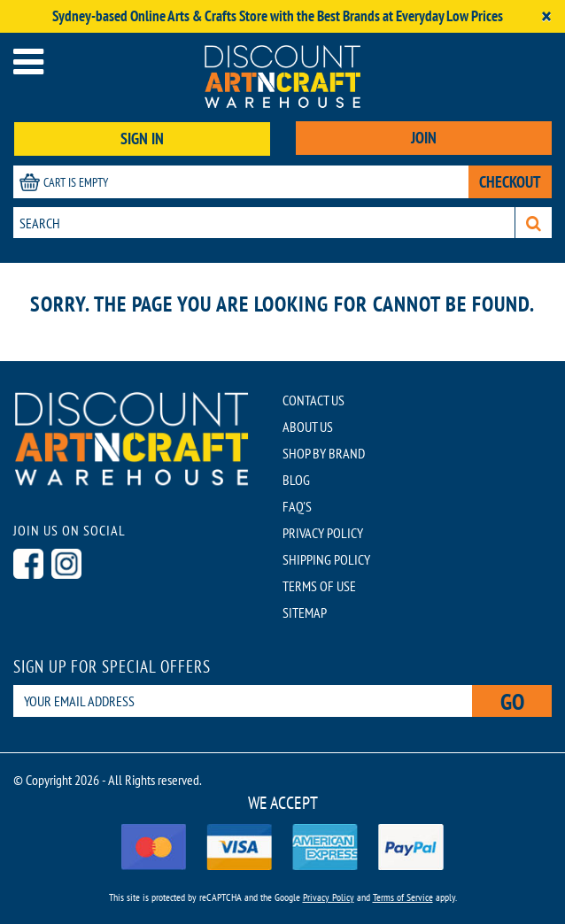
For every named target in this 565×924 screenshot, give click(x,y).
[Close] (546, 16)
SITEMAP (305, 612)
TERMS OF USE (319, 586)
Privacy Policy (329, 897)
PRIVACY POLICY (323, 533)
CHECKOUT (510, 182)
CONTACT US (313, 400)
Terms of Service (403, 897)
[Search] (534, 223)
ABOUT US (308, 427)
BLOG (296, 480)
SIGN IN (142, 139)
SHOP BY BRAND (324, 453)
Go (512, 701)
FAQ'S (297, 506)
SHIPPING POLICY (326, 559)
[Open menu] (28, 62)
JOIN (424, 138)
